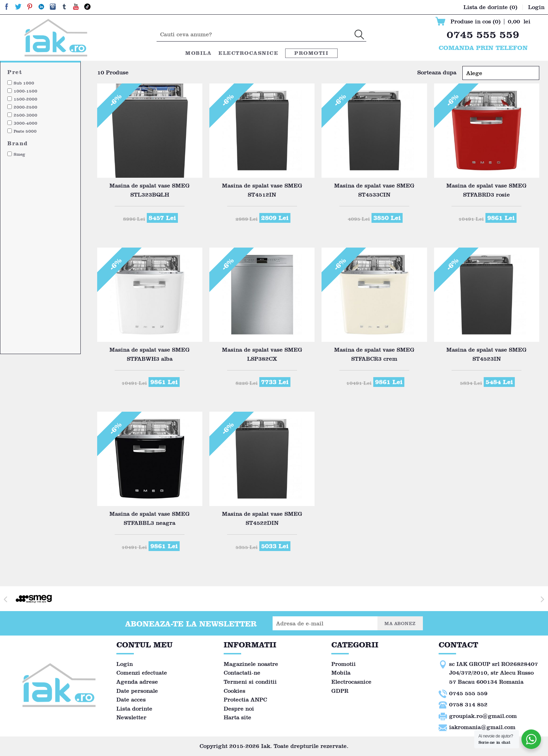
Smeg (19, 154)
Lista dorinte (134, 709)
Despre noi (239, 709)
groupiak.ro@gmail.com (483, 716)
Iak (266, 746)
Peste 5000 (25, 131)
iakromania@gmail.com (482, 727)
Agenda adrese (137, 682)
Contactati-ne (242, 673)
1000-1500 (26, 91)
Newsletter (131, 717)
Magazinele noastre (251, 664)
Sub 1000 (24, 83)
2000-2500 (26, 107)
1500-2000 (26, 99)
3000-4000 (26, 123)
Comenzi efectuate (142, 673)
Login (125, 664)
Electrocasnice (248, 53)
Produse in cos (475, 21)
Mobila (198, 53)
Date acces (131, 700)
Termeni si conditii (250, 682)
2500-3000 (26, 115)
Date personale (137, 691)
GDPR (340, 691)
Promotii (311, 53)
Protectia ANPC (245, 700)
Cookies (235, 691)
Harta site (237, 717)
